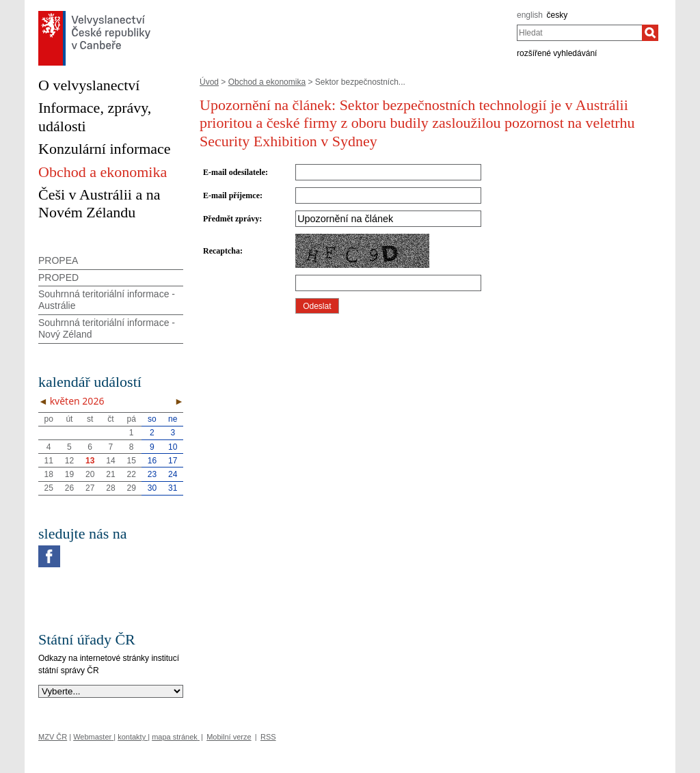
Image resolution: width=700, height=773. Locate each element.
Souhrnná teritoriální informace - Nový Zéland (107, 328)
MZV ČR (53, 737)
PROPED (58, 277)
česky (557, 15)
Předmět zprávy (231, 219)
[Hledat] (650, 33)
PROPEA (58, 260)
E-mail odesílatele (234, 172)
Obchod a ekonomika (267, 82)
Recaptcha (221, 251)
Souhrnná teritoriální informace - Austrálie (107, 300)
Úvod (209, 82)
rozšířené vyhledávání (557, 53)
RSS (268, 737)
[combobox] (579, 33)
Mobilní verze (229, 737)
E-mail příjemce (231, 195)
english (530, 15)
